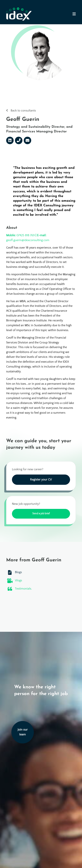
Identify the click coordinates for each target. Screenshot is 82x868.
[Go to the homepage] (19, 14)
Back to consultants (23, 111)
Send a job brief (41, 514)
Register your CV (41, 480)
